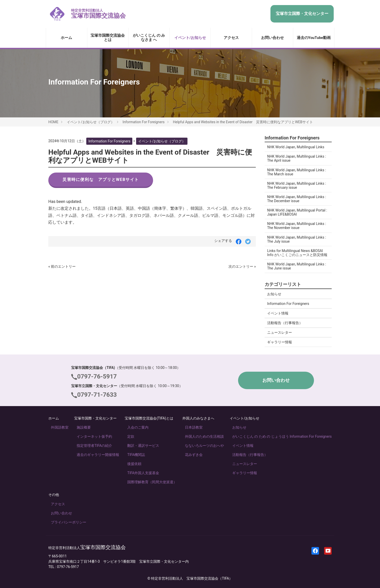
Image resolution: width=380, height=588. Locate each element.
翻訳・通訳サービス (143, 446)
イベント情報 (278, 313)
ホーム (66, 38)
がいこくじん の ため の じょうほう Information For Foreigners (282, 436)
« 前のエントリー (62, 266)
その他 (54, 495)
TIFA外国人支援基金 (143, 473)
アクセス (231, 38)
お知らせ (274, 294)
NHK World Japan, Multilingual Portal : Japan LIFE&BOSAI (297, 212)
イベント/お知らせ (190, 38)
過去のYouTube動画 (314, 38)
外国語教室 (60, 427)
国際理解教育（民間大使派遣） (152, 482)
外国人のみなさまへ (198, 418)
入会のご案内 (138, 427)
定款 (131, 436)
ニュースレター (280, 332)
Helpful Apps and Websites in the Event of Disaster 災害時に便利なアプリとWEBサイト (243, 122)
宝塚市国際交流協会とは (108, 38)
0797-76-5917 (97, 376)
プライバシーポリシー (69, 522)
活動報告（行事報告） (285, 323)
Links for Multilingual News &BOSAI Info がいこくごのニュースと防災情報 (297, 253)
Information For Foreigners (144, 122)
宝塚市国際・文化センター (95, 418)
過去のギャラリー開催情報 (98, 455)
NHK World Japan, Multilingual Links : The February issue (297, 185)
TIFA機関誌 (136, 455)
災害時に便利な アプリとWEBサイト (101, 180)
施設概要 (84, 427)
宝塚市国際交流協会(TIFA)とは (149, 418)
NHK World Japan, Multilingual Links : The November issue (297, 226)
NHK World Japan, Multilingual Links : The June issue (297, 266)
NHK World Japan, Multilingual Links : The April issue (297, 158)
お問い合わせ (272, 38)
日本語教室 (194, 427)
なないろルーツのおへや (204, 446)
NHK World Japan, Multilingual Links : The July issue (297, 239)
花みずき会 (194, 455)
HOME (53, 122)
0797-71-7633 (97, 395)
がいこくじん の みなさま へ (149, 38)
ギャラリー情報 (280, 342)
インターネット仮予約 (94, 436)
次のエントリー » (242, 266)
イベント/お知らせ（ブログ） (91, 122)
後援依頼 (134, 464)
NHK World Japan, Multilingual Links (296, 147)
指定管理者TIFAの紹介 (94, 446)
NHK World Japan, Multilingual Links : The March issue (297, 172)
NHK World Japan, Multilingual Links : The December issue (297, 199)
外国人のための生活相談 (204, 436)
